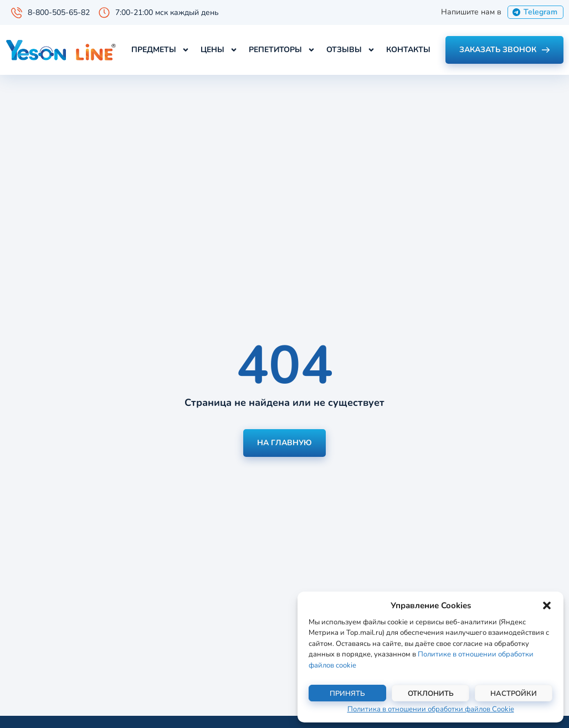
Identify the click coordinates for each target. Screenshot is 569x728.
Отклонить (431, 694)
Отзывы (351, 50)
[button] (547, 605)
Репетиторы (282, 50)
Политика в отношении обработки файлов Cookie (431, 709)
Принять (347, 694)
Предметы (160, 50)
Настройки (514, 694)
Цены (219, 50)
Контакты (408, 50)
